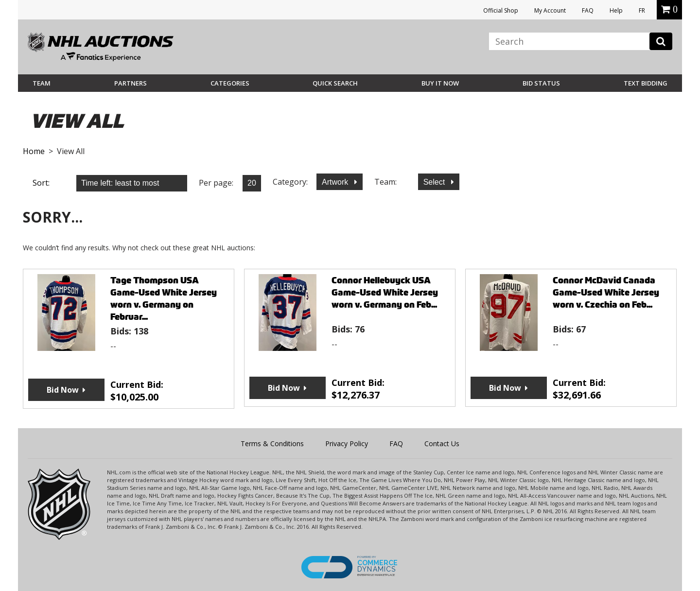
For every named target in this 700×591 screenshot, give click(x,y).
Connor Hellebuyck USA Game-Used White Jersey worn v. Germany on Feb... (385, 292)
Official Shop (501, 10)
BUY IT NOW (440, 83)
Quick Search (335, 83)
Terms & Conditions (272, 443)
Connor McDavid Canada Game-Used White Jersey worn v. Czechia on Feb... (606, 292)
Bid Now (63, 390)
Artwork (336, 182)
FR (642, 10)
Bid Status (541, 83)
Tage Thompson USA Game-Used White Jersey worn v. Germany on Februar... (164, 298)
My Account (550, 10)
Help (616, 10)
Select (435, 182)
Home (34, 151)
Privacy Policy (347, 443)
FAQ (588, 10)
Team (42, 83)
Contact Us (442, 443)
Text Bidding (646, 83)
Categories (230, 83)
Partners (131, 83)
